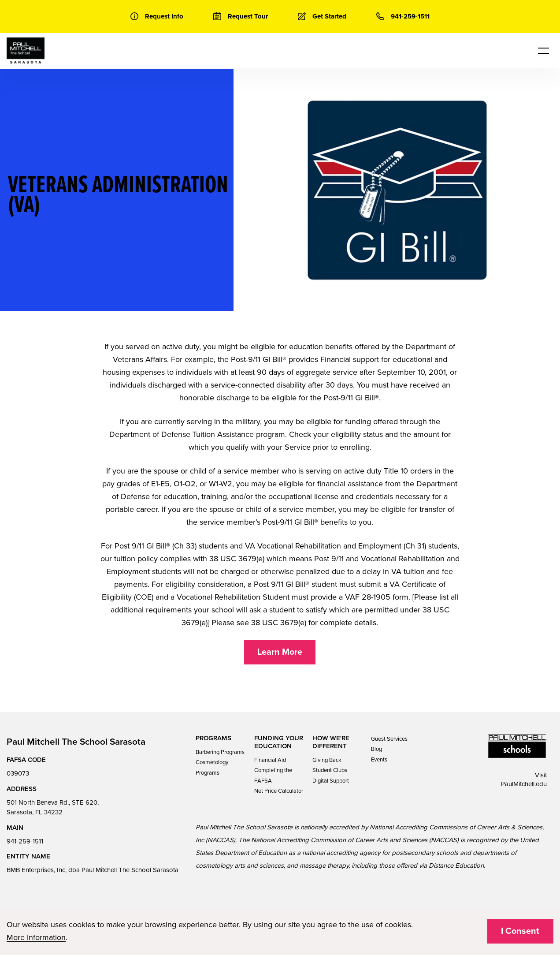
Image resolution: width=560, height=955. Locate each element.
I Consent (520, 931)
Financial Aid (270, 760)
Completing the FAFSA (273, 775)
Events (379, 760)
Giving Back (327, 760)
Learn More (280, 652)
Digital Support (331, 781)
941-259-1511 (25, 841)
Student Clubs (330, 770)
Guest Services (389, 739)
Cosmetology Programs (212, 767)
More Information (36, 937)
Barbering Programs (220, 752)
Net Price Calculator (279, 791)
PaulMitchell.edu (524, 784)
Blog (376, 749)
